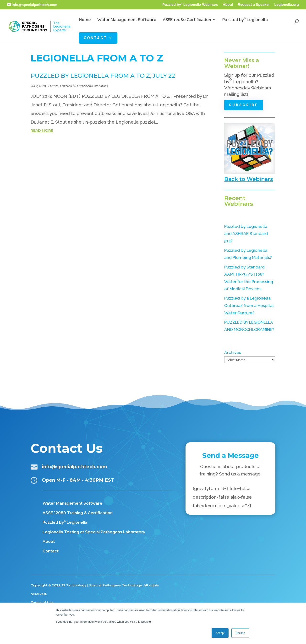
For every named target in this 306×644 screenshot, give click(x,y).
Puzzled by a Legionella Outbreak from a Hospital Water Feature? (249, 305)
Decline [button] (240, 633)
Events (53, 86)
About (228, 5)
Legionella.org (287, 5)
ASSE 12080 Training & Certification (78, 513)
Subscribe (244, 105)
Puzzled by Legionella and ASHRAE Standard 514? (246, 234)
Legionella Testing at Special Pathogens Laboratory (94, 532)
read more (42, 130)
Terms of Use (42, 602)
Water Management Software (72, 503)
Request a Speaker (254, 5)
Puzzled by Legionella (65, 522)
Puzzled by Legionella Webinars (190, 5)
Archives (233, 352)
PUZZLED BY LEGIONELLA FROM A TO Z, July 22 (103, 76)
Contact (51, 551)
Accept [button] (220, 633)
